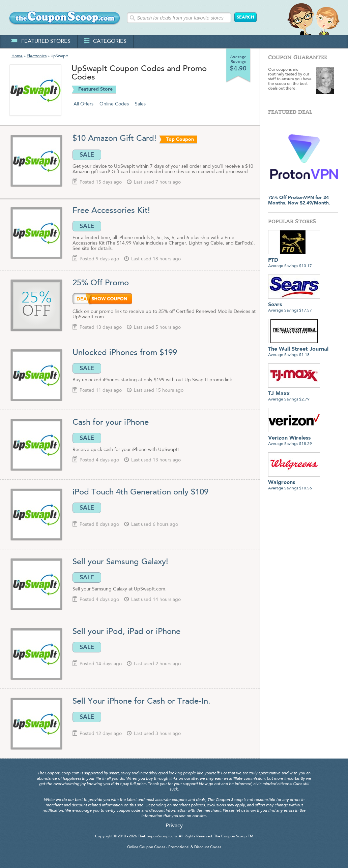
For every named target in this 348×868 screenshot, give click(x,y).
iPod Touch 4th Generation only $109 (140, 492)
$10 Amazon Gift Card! (114, 139)
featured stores (41, 41)
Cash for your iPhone (111, 423)
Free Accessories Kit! (111, 211)
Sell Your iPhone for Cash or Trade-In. (141, 702)
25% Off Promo (102, 283)
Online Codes (114, 104)
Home (17, 56)
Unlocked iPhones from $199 (125, 353)
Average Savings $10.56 (294, 483)
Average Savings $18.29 (294, 438)
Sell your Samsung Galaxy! (122, 562)
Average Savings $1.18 (298, 349)
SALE (87, 155)
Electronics (37, 56)
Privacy (174, 826)
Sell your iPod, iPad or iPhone (126, 632)
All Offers (83, 104)
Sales (140, 104)
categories (105, 41)
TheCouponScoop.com (157, 837)
